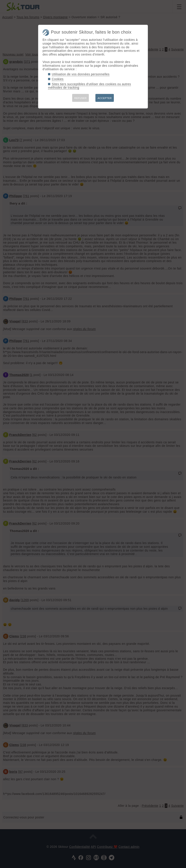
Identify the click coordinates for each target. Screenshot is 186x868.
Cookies (58, 79)
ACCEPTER (105, 98)
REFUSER (80, 98)
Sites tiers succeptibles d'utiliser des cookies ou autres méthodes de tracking (89, 86)
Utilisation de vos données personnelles (81, 74)
